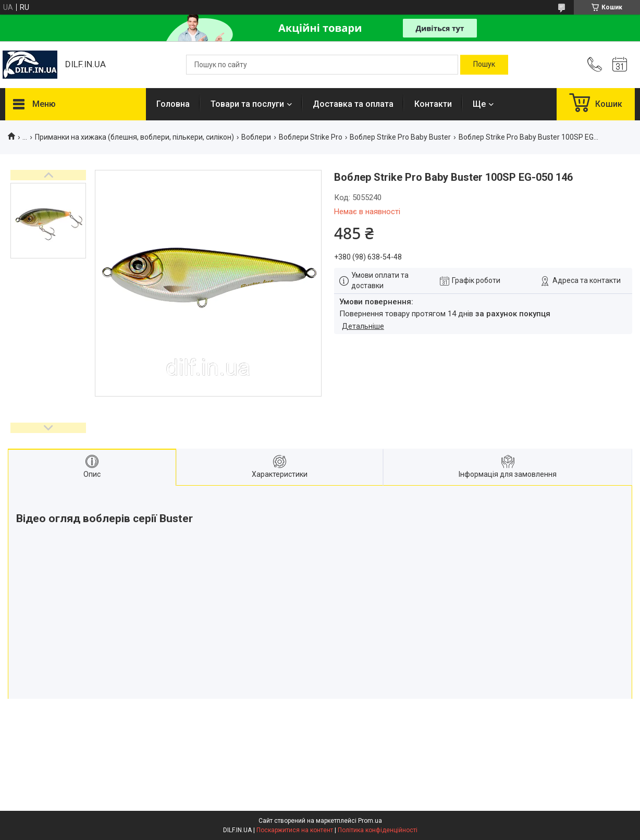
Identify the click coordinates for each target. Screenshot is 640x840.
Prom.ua (370, 821)
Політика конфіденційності (378, 830)
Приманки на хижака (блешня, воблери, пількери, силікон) (134, 137)
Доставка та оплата (353, 104)
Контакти (433, 104)
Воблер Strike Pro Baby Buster (400, 137)
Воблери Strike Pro (311, 137)
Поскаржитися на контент (295, 830)
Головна (173, 104)
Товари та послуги (247, 104)
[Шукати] (484, 65)
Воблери (256, 137)
